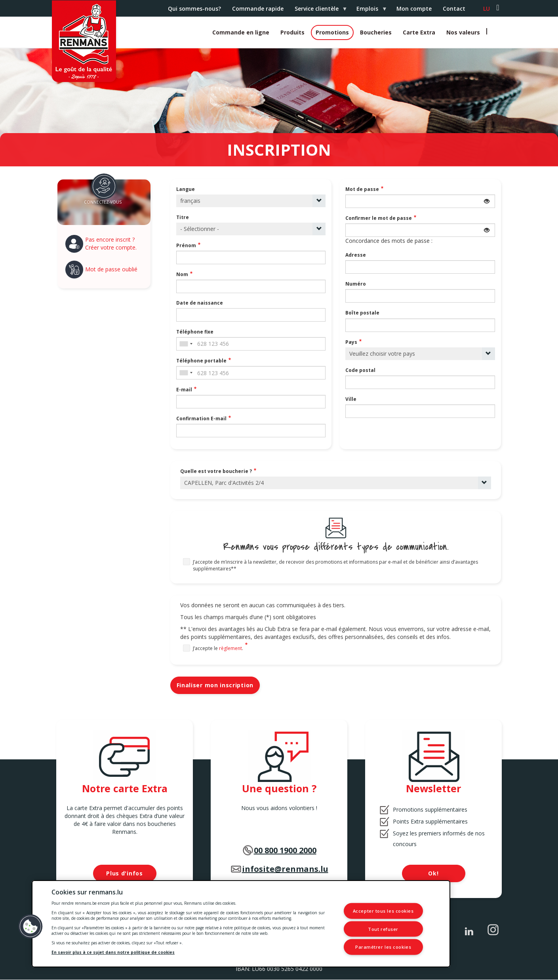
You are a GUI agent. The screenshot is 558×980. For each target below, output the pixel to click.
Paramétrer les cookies (383, 947)
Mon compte (414, 9)
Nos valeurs (463, 32)
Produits (292, 32)
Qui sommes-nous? (194, 9)
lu (487, 9)
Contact (454, 9)
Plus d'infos (124, 873)
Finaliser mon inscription (215, 685)
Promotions (332, 32)
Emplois (369, 11)
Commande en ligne (241, 32)
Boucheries (376, 32)
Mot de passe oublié (111, 269)
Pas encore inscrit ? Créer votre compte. (111, 243)
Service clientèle (318, 11)
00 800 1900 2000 (285, 850)
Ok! (433, 873)
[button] (30, 927)
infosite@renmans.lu (285, 869)
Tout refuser (383, 929)
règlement (230, 648)
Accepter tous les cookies (383, 911)
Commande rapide (258, 9)
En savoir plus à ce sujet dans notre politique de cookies (113, 952)
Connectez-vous (103, 202)
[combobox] (186, 344)
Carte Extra (419, 32)
